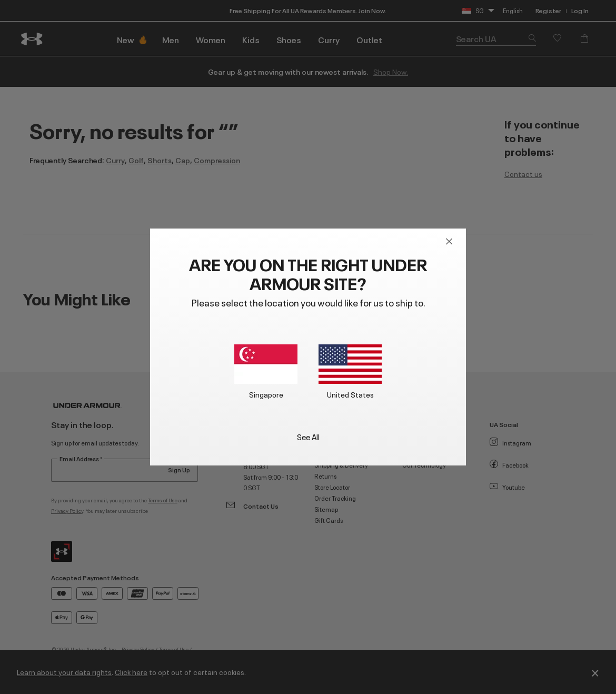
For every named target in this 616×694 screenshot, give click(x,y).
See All (308, 436)
